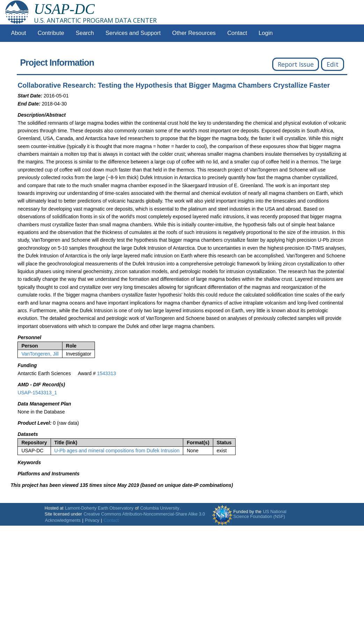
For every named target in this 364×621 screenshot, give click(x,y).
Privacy (92, 520)
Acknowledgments (63, 520)
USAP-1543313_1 (37, 393)
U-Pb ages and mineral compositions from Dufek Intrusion (117, 451)
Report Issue (296, 64)
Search (85, 33)
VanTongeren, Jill (40, 354)
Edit (333, 64)
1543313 (107, 373)
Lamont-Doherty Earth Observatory (99, 508)
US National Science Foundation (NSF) (260, 514)
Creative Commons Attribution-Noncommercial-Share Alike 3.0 (144, 514)
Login (266, 33)
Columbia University (160, 508)
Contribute (51, 33)
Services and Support (133, 33)
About (19, 33)
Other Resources (194, 33)
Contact (237, 33)
